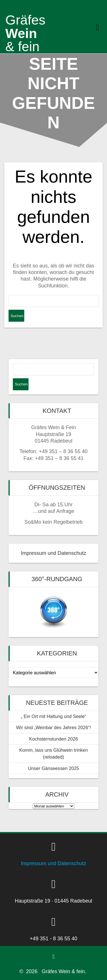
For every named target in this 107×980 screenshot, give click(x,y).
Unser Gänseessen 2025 (53, 768)
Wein (25, 27)
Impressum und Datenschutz (53, 553)
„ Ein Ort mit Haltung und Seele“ (53, 716)
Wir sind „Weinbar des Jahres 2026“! (53, 727)
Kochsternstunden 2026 (53, 739)
